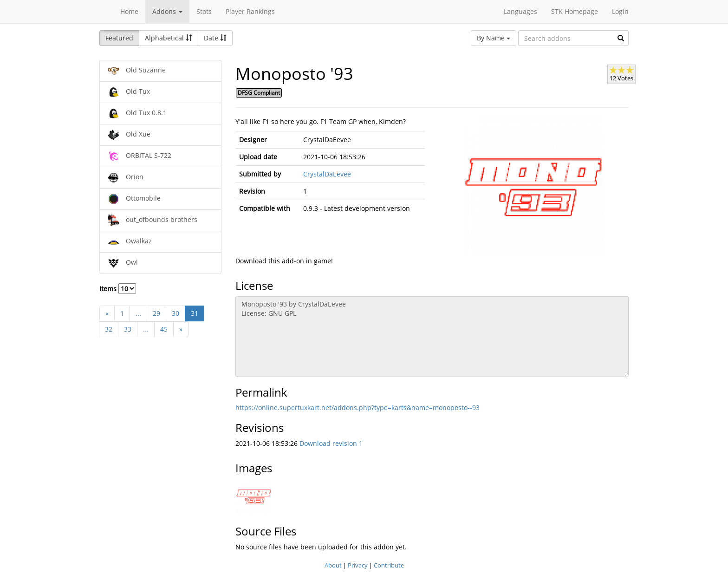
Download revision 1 (331, 443)
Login (620, 11)
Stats (204, 11)
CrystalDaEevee (327, 174)
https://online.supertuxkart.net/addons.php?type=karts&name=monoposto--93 (357, 408)
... (138, 313)
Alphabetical (169, 38)
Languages (520, 11)
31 (195, 313)
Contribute (389, 565)
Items (118, 289)
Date (215, 38)
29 (156, 313)
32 (109, 329)
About (333, 565)
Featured (119, 38)
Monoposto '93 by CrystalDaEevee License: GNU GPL (432, 337)
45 (164, 329)
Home (129, 11)
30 (175, 313)
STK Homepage (575, 11)
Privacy (358, 565)
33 (128, 329)
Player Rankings (250, 11)
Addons (167, 11)
